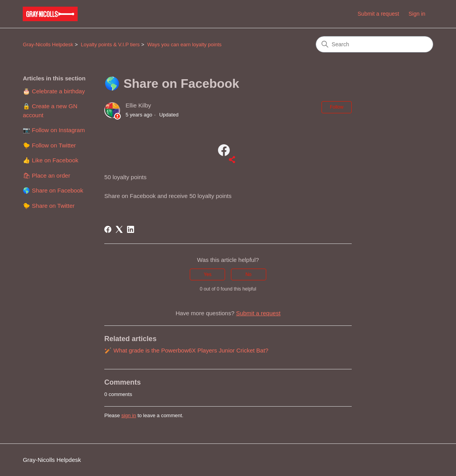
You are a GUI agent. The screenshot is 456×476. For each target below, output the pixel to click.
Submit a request (378, 14)
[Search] (374, 44)
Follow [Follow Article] (337, 107)
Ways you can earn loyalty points (185, 45)
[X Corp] (119, 229)
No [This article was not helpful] (248, 274)
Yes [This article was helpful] (208, 274)
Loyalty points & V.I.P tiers (110, 45)
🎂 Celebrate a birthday (54, 91)
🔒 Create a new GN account (50, 111)
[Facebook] (108, 229)
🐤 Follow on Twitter (49, 145)
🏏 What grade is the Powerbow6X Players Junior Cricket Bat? (186, 350)
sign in (129, 415)
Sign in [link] (417, 14)
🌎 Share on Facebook (53, 190)
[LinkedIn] (131, 229)
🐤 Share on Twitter (49, 206)
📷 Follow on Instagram (54, 130)
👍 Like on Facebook (51, 160)
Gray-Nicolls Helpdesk (48, 45)
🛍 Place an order (46, 175)
